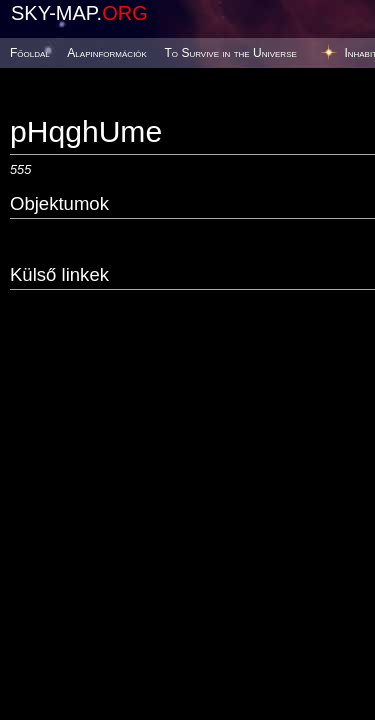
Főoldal (30, 53)
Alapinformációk (107, 53)
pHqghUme (86, 131)
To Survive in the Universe (231, 53)
